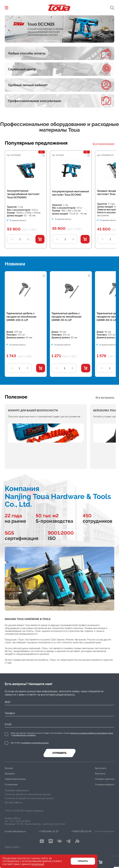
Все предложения (103, 144)
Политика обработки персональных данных (28, 794)
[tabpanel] (59, 29)
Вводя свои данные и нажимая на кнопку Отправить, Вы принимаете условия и (62, 734)
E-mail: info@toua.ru (15, 831)
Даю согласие (30, 743)
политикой (38, 864)
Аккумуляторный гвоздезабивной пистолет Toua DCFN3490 (23, 194)
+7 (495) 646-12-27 (49, 831)
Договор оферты (14, 802)
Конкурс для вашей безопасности (33, 410)
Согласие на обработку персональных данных (29, 798)
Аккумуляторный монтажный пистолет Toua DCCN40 (71, 193)
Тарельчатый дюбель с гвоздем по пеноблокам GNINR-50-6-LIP (66, 317)
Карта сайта (12, 848)
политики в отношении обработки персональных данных (92, 733)
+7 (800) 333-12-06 (82, 831)
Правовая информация (17, 790)
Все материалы (105, 398)
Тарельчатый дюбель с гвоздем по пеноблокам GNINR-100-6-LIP (21, 317)
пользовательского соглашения (24, 735)
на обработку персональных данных (35, 743)
